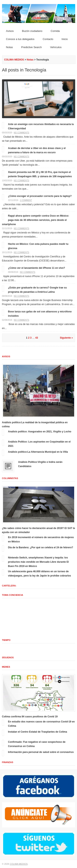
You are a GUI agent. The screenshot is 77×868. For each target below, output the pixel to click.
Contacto (48, 39)
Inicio (65, 39)
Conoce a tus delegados (20, 39)
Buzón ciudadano (32, 31)
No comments (21, 133)
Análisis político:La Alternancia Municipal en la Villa (38, 452)
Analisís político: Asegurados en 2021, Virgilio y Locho (40, 432)
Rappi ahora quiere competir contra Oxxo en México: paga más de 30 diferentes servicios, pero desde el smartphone (36, 220)
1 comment (26, 200)
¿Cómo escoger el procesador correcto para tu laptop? (40, 196)
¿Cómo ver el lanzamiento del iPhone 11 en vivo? (37, 268)
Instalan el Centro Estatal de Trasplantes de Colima (38, 732)
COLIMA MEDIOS (14, 60)
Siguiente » (66, 338)
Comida (55, 31)
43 (37, 338)
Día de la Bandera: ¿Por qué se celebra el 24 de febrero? (41, 547)
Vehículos (56, 47)
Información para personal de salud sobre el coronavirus (41, 752)
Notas (10, 47)
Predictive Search (31, 47)
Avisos (10, 31)
